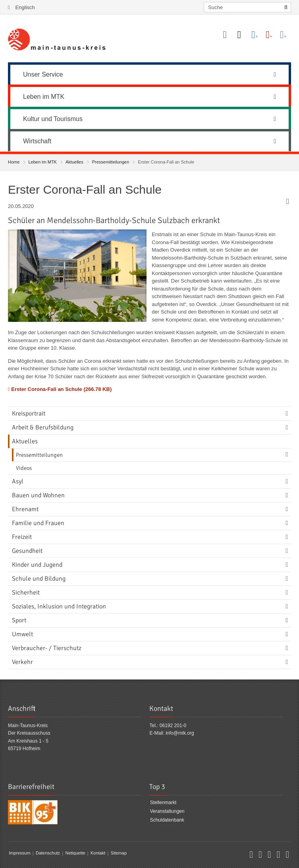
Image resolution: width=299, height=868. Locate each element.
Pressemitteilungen (111, 162)
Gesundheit (27, 551)
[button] (251, 856)
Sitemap (119, 853)
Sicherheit (26, 593)
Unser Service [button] (149, 74)
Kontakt (98, 853)
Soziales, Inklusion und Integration (59, 606)
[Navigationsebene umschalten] (288, 414)
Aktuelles (74, 162)
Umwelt (22, 634)
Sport (19, 620)
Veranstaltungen (167, 811)
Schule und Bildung (39, 579)
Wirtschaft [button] (149, 141)
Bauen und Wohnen (38, 495)
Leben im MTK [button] (149, 97)
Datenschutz (48, 853)
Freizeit (22, 537)
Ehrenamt (25, 509)
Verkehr (22, 662)
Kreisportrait (29, 414)
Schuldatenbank (167, 820)
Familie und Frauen (38, 523)
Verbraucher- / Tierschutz (47, 648)
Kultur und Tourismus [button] (149, 119)
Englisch (25, 7)
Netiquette (75, 853)
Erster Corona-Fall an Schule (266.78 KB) (60, 389)
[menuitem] (149, 73)
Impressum (19, 853)
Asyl (18, 481)
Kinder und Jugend (37, 565)
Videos (24, 468)
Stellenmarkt (163, 803)
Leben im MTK (42, 162)
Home (14, 162)
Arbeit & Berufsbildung (43, 427)
